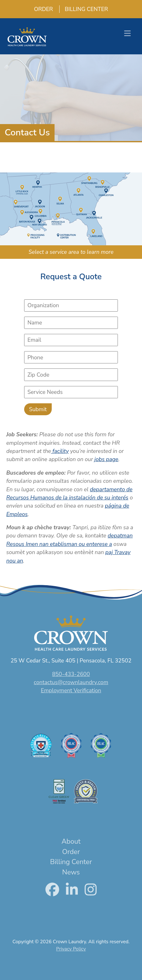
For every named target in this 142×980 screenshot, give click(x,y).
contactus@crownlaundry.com (71, 682)
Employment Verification (71, 690)
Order (41, 9)
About (71, 841)
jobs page (106, 459)
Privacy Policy (71, 949)
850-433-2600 (71, 674)
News (71, 872)
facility (60, 451)
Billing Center (84, 9)
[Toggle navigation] (127, 33)
